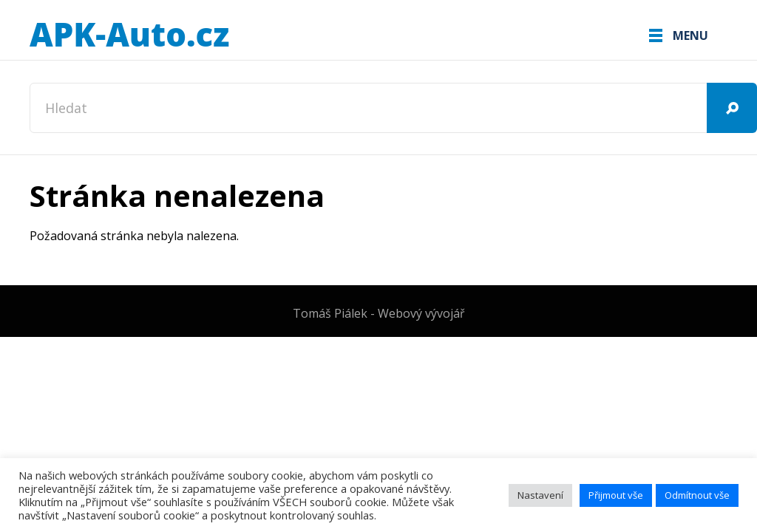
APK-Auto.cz (129, 35)
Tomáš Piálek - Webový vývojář (379, 313)
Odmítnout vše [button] (697, 495)
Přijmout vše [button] (616, 495)
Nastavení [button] (540, 495)
